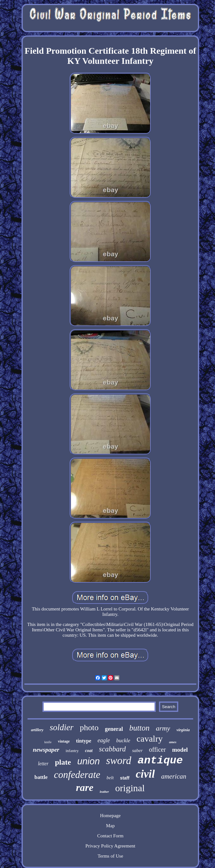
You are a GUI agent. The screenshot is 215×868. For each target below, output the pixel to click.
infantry (72, 751)
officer (158, 750)
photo (89, 728)
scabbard (113, 749)
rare (85, 787)
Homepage (110, 816)
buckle (123, 741)
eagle (104, 740)
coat (89, 751)
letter (43, 764)
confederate (77, 775)
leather (104, 792)
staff (125, 778)
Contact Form (110, 836)
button (139, 728)
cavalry (149, 739)
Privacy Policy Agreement (110, 846)
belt (110, 778)
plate (63, 762)
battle (41, 777)
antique (160, 761)
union (89, 761)
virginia (183, 730)
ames (173, 742)
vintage (64, 741)
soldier (62, 727)
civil (145, 774)
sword (119, 761)
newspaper (46, 750)
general (114, 729)
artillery (37, 730)
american (174, 776)
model (180, 750)
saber (137, 750)
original (130, 788)
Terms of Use (110, 856)
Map (111, 826)
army (163, 728)
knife (48, 742)
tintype (84, 741)
